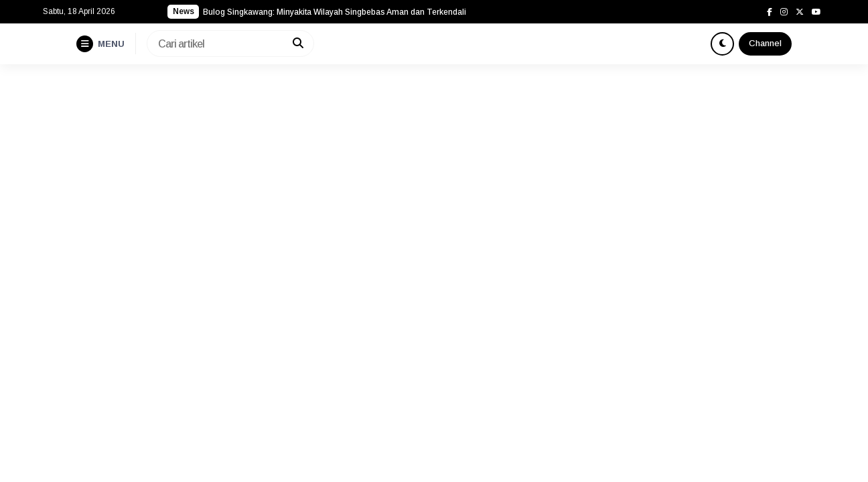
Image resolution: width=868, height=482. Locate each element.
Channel (765, 43)
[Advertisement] (434, 165)
